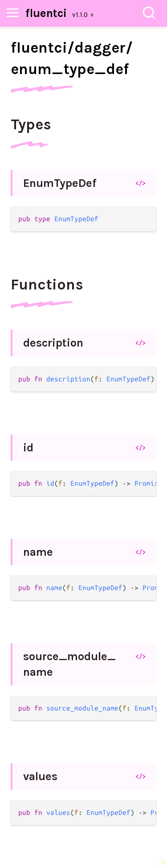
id (28, 448)
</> (141, 183)
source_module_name (69, 664)
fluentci (46, 13)
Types (31, 124)
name (38, 552)
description (53, 343)
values (40, 776)
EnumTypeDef (60, 183)
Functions (47, 285)
